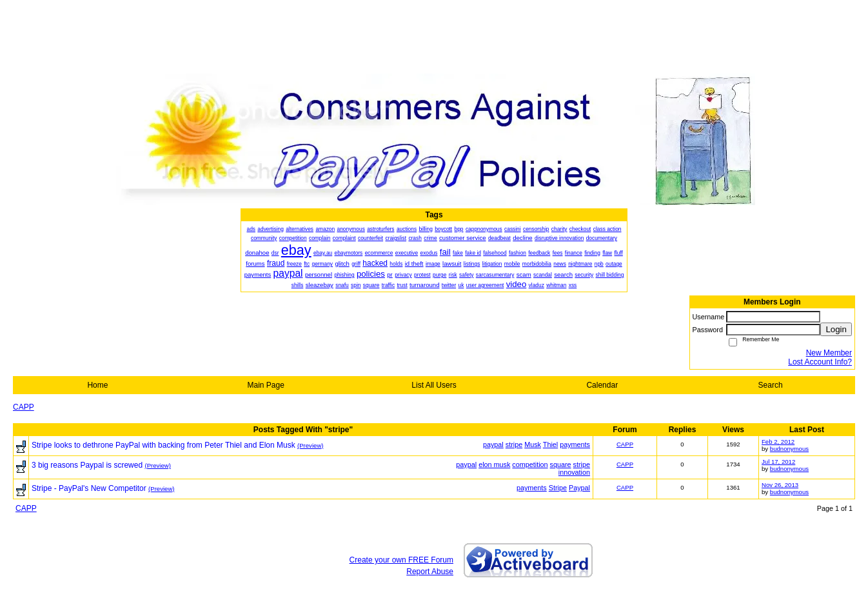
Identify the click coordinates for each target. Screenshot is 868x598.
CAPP (24, 407)
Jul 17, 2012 (778, 462)
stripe (514, 444)
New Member (829, 353)
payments (575, 444)
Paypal (579, 488)
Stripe (558, 488)
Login (836, 329)
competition (530, 464)
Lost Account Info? (820, 362)
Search (771, 385)
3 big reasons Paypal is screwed (87, 465)
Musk (533, 444)
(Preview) (311, 445)
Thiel (550, 444)
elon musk (494, 464)
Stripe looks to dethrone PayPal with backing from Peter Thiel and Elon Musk (163, 445)
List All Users (434, 385)
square (561, 464)
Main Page (266, 385)
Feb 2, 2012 (778, 442)
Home (97, 385)
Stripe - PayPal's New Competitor (89, 488)
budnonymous (789, 449)
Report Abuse (430, 572)
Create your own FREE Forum (401, 560)
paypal (493, 444)
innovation (574, 472)
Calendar (602, 385)
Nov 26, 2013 (780, 485)
